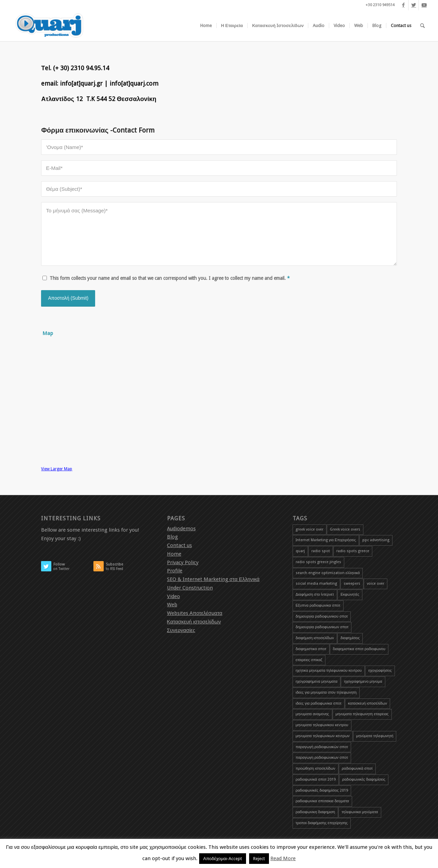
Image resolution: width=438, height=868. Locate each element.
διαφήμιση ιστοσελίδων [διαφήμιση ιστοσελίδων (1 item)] (315, 638)
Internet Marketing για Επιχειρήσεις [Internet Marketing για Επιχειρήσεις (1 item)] (326, 540)
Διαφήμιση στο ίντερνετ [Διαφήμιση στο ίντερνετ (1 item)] (315, 594)
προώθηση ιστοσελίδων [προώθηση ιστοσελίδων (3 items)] (315, 768)
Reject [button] (259, 859)
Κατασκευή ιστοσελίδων (194, 622)
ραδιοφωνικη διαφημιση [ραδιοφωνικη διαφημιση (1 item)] (315, 812)
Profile (175, 571)
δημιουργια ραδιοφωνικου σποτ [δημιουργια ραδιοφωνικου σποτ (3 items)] (322, 616)
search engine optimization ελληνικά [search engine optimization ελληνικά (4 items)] (328, 573)
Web (172, 605)
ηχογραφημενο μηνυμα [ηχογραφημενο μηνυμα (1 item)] (363, 681)
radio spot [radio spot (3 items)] (321, 551)
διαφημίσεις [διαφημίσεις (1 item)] (350, 638)
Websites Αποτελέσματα (195, 613)
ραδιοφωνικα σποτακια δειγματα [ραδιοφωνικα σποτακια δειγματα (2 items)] (322, 801)
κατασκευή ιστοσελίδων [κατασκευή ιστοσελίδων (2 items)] (368, 703)
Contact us (179, 545)
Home (174, 554)
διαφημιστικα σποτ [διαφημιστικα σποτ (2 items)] (311, 649)
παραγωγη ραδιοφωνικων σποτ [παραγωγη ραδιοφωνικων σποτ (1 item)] (322, 758)
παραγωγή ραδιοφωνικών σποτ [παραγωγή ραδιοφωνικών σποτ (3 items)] (322, 747)
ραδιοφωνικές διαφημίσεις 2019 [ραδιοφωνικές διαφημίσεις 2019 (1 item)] (322, 790)
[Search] (422, 26)
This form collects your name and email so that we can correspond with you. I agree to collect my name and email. (170, 278)
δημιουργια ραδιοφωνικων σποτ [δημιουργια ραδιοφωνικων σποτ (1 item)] (322, 627)
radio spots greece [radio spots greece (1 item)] (353, 551)
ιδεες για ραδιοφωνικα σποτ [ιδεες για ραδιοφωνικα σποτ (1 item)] (319, 703)
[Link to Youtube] (424, 5)
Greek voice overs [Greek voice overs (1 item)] (345, 529)
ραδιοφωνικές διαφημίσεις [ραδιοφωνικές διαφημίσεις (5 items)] (364, 779)
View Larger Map (57, 469)
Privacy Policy (183, 562)
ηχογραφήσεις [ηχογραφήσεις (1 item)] (380, 671)
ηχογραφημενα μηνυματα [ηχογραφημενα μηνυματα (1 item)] (317, 681)
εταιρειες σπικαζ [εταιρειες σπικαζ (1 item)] (309, 660)
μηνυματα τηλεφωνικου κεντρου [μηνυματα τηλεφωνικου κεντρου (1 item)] (322, 725)
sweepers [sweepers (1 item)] (352, 584)
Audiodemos (181, 529)
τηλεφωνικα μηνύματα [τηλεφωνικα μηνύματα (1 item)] (360, 812)
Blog (172, 537)
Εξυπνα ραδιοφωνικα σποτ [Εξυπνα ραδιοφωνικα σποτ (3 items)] (318, 605)
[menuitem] (206, 26)
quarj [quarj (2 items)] (300, 551)
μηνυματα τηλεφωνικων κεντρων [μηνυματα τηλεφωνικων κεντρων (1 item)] (323, 736)
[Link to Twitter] (414, 5)
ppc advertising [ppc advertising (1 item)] (376, 540)
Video (173, 596)
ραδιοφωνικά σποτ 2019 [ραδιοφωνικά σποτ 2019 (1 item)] (316, 779)
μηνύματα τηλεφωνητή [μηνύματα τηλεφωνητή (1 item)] (375, 736)
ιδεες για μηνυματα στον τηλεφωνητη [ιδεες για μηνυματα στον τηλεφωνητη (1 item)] (326, 692)
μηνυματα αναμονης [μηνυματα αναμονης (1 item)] (312, 714)
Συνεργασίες (181, 630)
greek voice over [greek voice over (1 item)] (310, 529)
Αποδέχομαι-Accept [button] (223, 859)
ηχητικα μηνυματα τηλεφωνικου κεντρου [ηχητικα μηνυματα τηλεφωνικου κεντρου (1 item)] (329, 671)
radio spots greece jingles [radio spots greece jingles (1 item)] (318, 562)
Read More (283, 858)
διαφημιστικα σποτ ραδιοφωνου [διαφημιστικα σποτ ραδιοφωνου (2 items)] (359, 649)
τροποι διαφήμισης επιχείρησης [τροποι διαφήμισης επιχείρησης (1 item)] (322, 823)
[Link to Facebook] (403, 5)
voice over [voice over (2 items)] (376, 584)
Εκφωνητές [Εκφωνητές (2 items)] (350, 594)
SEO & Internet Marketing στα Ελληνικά (213, 579)
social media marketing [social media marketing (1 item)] (316, 584)
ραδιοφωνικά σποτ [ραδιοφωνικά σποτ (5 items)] (357, 768)
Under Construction (190, 588)
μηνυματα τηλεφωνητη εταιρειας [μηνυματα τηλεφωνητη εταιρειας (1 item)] (362, 714)
